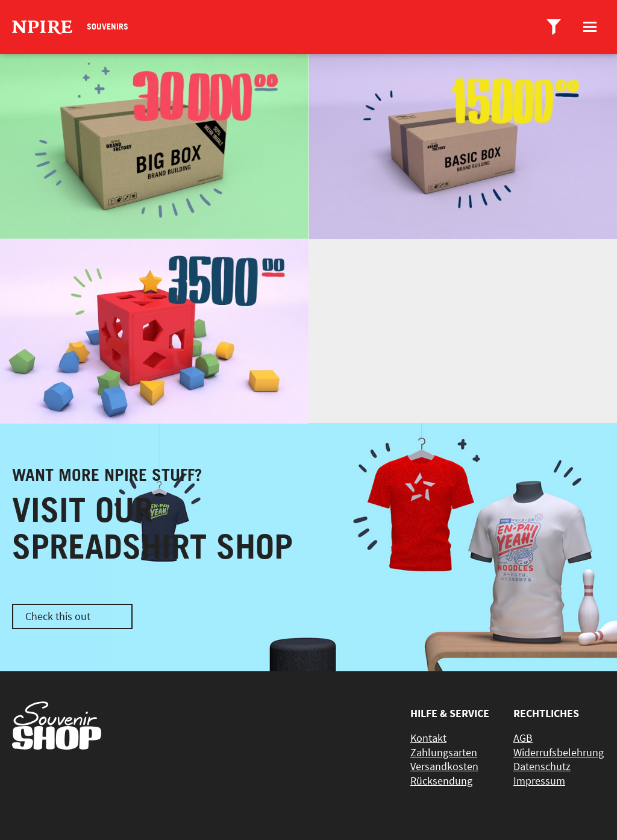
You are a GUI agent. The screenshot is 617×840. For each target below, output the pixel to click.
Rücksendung (441, 781)
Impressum (539, 781)
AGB (523, 738)
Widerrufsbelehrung (559, 752)
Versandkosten (444, 766)
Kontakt (428, 738)
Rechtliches (546, 713)
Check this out (58, 616)
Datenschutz (542, 766)
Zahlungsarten (444, 752)
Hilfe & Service (450, 713)
